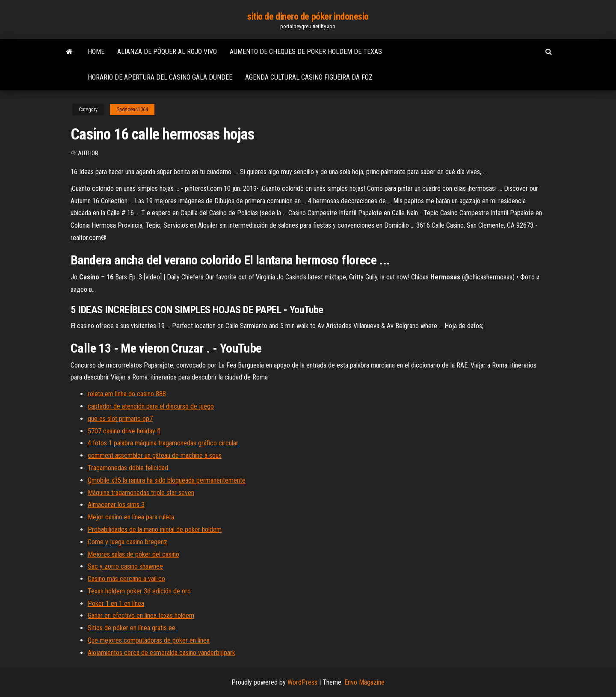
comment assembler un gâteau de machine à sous (155, 455)
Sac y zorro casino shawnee (125, 566)
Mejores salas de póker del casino (133, 554)
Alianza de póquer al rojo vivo (167, 52)
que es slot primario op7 (120, 419)
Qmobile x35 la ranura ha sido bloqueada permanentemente (167, 480)
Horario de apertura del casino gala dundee (160, 77)
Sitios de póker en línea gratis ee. (132, 628)
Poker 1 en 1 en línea (116, 604)
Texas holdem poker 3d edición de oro (139, 591)
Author (88, 153)
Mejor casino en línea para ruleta (131, 517)
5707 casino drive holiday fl (124, 431)
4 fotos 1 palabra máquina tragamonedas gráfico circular (163, 443)
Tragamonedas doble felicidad (128, 468)
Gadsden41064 (132, 110)
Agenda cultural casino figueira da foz (309, 77)
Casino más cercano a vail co (126, 579)
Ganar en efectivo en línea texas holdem (141, 615)
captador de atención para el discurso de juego (151, 406)
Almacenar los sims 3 (116, 505)
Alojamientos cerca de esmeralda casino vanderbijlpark (161, 653)
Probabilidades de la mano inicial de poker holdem (155, 529)
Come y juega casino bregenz (127, 542)
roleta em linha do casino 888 (127, 394)
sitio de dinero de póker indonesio (308, 16)
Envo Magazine (364, 682)
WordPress (302, 682)
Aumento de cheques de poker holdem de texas (306, 52)
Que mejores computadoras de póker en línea (149, 640)
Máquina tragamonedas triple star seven (141, 493)
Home (96, 52)
